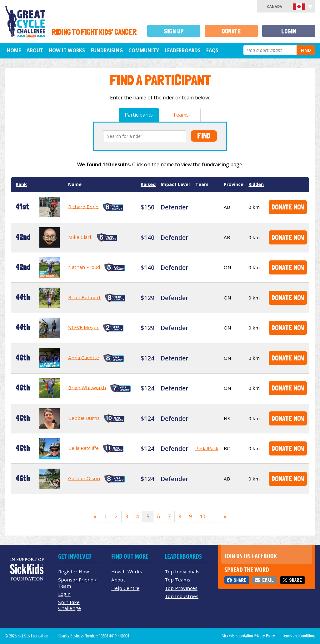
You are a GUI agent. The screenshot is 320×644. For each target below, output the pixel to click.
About (35, 50)
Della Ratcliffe (83, 448)
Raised (148, 184)
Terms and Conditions (299, 636)
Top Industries (182, 596)
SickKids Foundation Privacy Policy (249, 636)
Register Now (74, 571)
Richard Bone (83, 206)
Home (14, 50)
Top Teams (177, 580)
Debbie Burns (84, 418)
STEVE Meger (83, 327)
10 (202, 516)
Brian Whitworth (87, 387)
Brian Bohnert (84, 297)
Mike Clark (80, 237)
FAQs (212, 50)
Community (144, 50)
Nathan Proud (84, 267)
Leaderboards (183, 50)
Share (240, 580)
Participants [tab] (139, 115)
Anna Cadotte (84, 357)
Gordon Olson (84, 478)
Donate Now (288, 207)
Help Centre (125, 588)
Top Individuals (182, 571)
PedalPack (207, 448)
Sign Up (174, 31)
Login (289, 31)
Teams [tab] (181, 115)
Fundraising (107, 50)
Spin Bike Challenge (70, 605)
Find (306, 50)
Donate (231, 31)
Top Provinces (181, 588)
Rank (21, 184)
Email (268, 580)
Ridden (256, 184)
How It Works (67, 50)
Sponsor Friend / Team (77, 583)
